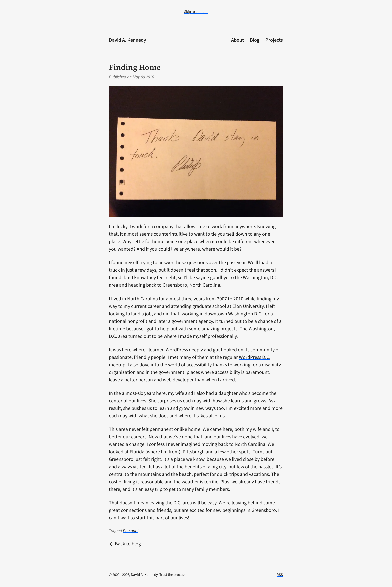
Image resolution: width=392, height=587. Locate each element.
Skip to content (196, 12)
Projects (274, 40)
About (238, 40)
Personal (131, 531)
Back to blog (125, 544)
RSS (280, 575)
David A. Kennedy (128, 40)
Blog (255, 40)
